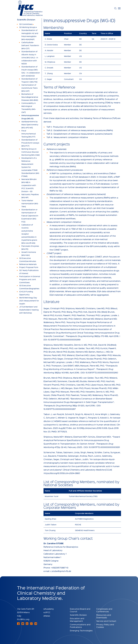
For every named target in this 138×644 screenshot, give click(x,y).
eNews (47, 616)
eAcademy (49, 609)
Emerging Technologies (81, 630)
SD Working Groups (27, 27)
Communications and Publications (80, 626)
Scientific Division (26, 20)
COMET (98, 257)
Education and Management (77, 620)
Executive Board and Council (80, 610)
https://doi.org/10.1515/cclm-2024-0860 (62, 473)
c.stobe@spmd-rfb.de (61, 571)
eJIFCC (47, 612)
